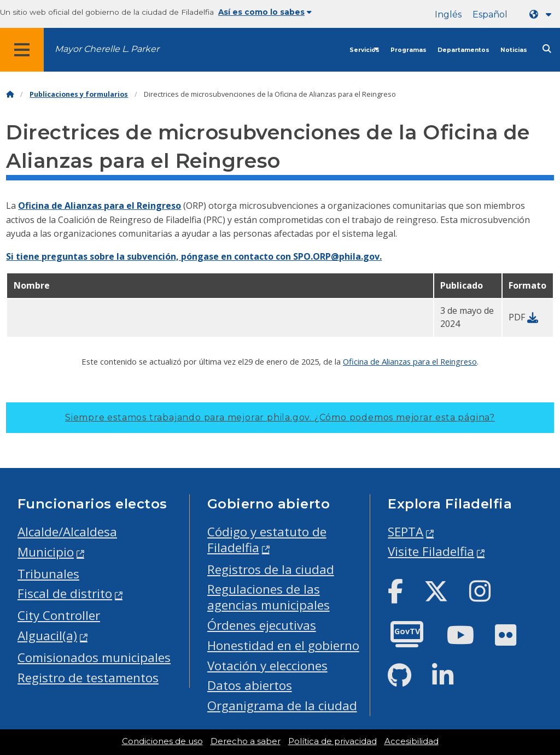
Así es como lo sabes (265, 12)
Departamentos (463, 50)
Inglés (448, 14)
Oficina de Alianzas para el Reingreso (100, 206)
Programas (409, 50)
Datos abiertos (250, 685)
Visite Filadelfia (431, 551)
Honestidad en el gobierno (283, 645)
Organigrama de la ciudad (282, 706)
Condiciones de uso (162, 741)
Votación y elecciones (267, 666)
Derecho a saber (246, 741)
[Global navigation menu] (22, 50)
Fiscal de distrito (65, 593)
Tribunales (48, 574)
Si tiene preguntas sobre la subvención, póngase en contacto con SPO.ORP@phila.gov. (194, 256)
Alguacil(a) (47, 636)
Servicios (364, 50)
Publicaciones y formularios (79, 94)
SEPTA (406, 532)
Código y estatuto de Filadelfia (267, 540)
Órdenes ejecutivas (262, 625)
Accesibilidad (412, 741)
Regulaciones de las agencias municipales (269, 597)
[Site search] (547, 49)
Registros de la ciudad (271, 569)
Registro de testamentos (88, 678)
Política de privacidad (332, 741)
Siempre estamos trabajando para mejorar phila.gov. (280, 417)
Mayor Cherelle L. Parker (107, 49)
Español (490, 14)
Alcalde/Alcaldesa (67, 532)
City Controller (59, 615)
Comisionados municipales (94, 657)
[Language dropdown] (542, 14)
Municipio (46, 552)
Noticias (514, 50)
